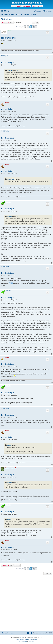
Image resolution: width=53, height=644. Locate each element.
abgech (8, 202)
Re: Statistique (8, 38)
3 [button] (33, 27)
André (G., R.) (5, 56)
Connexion (16, 6)
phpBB (21, 637)
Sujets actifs (37, 6)
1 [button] (28, 27)
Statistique (6, 19)
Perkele (10, 31)
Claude (9, 71)
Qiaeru (35, 639)
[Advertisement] (26, 603)
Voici (11, 283)
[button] (25, 27)
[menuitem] (6, 11)
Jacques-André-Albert (12, 468)
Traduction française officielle (24, 639)
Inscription (26, 6)
